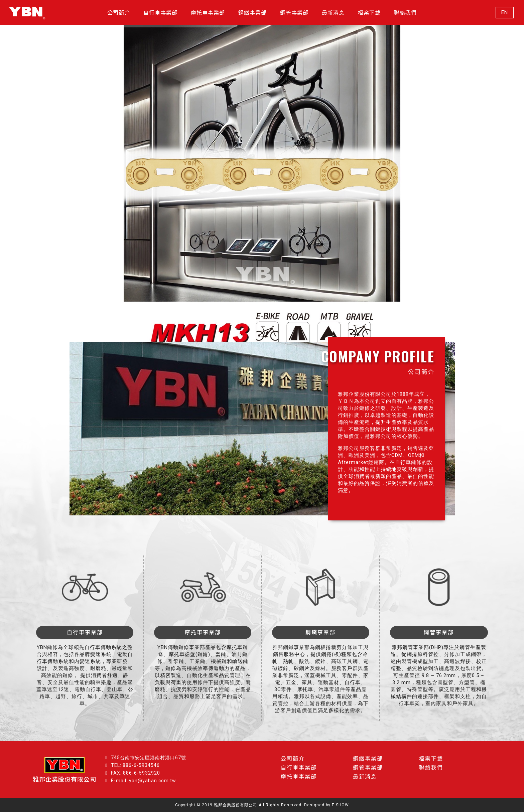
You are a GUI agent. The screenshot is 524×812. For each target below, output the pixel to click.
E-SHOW (340, 805)
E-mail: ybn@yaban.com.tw (144, 781)
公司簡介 (293, 759)
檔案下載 (431, 759)
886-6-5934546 (141, 765)
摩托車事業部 (299, 777)
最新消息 (365, 777)
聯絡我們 (431, 768)
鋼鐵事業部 (368, 759)
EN (505, 13)
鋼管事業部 (368, 768)
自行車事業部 (299, 768)
